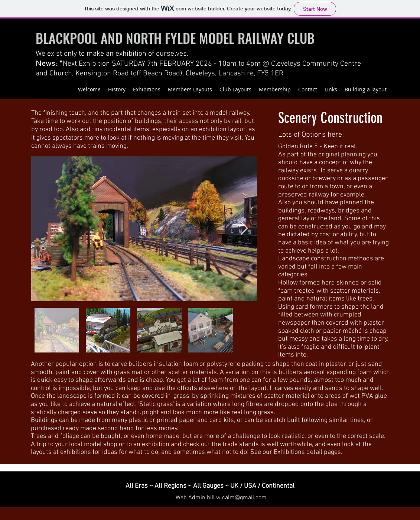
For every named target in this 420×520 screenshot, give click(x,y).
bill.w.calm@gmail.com (237, 498)
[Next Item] (244, 229)
